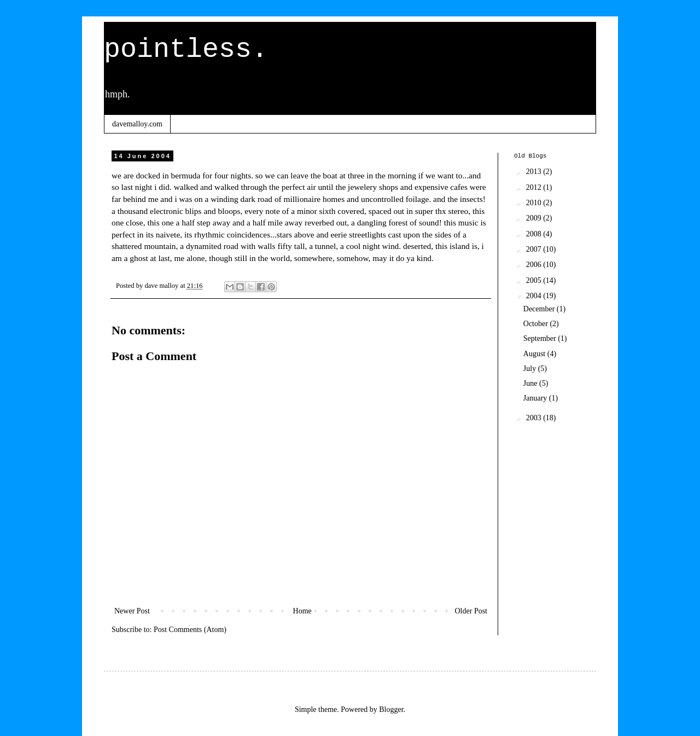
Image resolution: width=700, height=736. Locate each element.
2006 (535, 265)
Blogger (391, 709)
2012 (535, 187)
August (535, 354)
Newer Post (132, 611)
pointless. (186, 50)
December (540, 309)
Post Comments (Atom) (190, 630)
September (541, 338)
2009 (535, 218)
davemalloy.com (137, 124)
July (531, 369)
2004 (535, 296)
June (531, 383)
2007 (535, 249)
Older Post (471, 611)
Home (302, 611)
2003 (535, 418)
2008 (535, 234)
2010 (535, 203)
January (536, 398)
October (537, 324)
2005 (535, 280)
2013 (535, 172)
